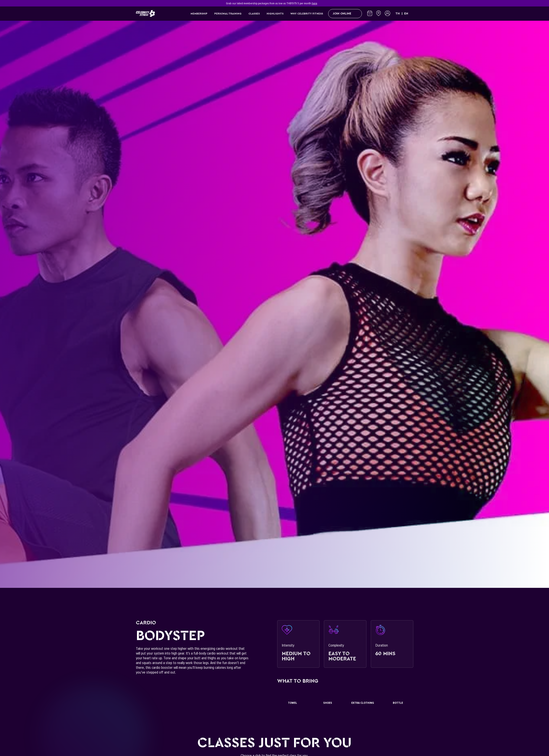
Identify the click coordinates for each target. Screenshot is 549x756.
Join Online (345, 14)
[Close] (411, 3)
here (314, 3)
